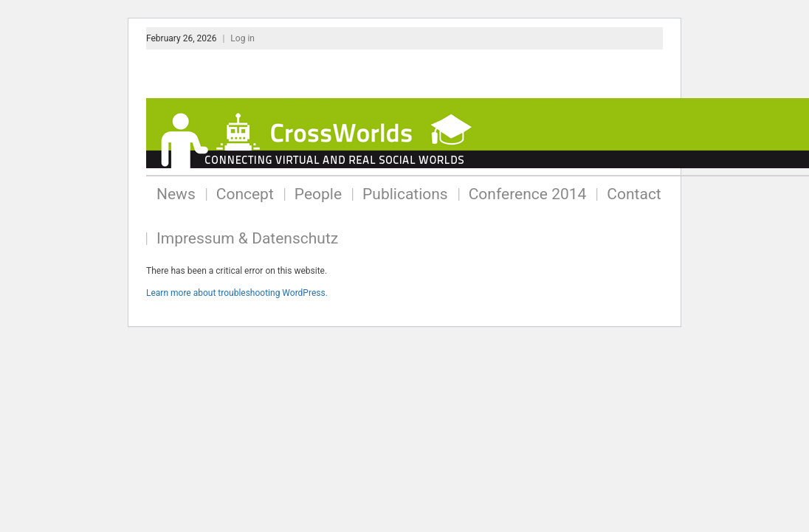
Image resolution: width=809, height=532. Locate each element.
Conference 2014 (528, 194)
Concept (245, 194)
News (176, 194)
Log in (242, 38)
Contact (634, 194)
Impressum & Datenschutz (247, 238)
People (318, 194)
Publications (405, 194)
